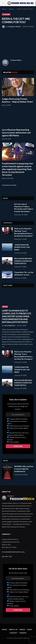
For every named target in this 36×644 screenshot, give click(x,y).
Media (22, 629)
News (5, 307)
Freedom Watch (14, 27)
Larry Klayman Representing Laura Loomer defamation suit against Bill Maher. (16, 133)
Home (4, 629)
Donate (23, 633)
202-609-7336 (7, 556)
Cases (30, 629)
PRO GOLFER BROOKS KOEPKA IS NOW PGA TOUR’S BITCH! (23, 261)
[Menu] (3, 3)
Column (6, 14)
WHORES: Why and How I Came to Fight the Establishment (24, 469)
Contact (14, 633)
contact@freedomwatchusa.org (14, 552)
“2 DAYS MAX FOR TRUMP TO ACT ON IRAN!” (22, 247)
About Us (13, 629)
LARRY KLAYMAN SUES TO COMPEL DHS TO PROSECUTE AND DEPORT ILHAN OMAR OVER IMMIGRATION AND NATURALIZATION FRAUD (17, 316)
